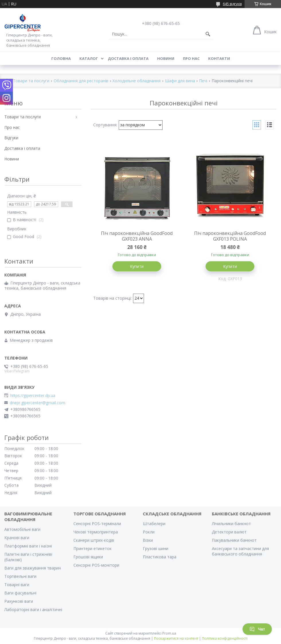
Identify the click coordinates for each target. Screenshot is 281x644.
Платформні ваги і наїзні (28, 546)
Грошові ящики (88, 557)
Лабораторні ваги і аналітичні (33, 609)
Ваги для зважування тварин (33, 568)
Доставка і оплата (128, 58)
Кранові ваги (17, 538)
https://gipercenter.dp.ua (33, 396)
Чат (257, 629)
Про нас (191, 58)
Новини (166, 58)
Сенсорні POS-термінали (97, 524)
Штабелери (154, 524)
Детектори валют (229, 532)
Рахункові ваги (19, 601)
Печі (203, 81)
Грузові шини (156, 548)
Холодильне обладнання (136, 81)
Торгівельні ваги (20, 576)
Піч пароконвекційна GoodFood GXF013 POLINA (230, 236)
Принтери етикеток (92, 548)
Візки (148, 540)
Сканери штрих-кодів (94, 540)
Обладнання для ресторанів (81, 81)
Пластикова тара (160, 557)
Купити (137, 266)
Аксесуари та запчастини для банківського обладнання (240, 551)
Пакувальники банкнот (234, 540)
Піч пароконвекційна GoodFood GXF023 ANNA (137, 236)
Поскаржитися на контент (176, 638)
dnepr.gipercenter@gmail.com (37, 403)
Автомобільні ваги (22, 529)
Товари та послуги (31, 81)
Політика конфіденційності (225, 638)
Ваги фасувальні (20, 593)
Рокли (149, 532)
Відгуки (11, 138)
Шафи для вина (180, 81)
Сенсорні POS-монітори (96, 565)
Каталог (89, 58)
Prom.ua (169, 633)
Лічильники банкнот (231, 524)
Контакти (219, 58)
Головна (61, 58)
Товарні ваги (17, 585)
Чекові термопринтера (96, 532)
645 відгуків (232, 4)
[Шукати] (208, 34)
